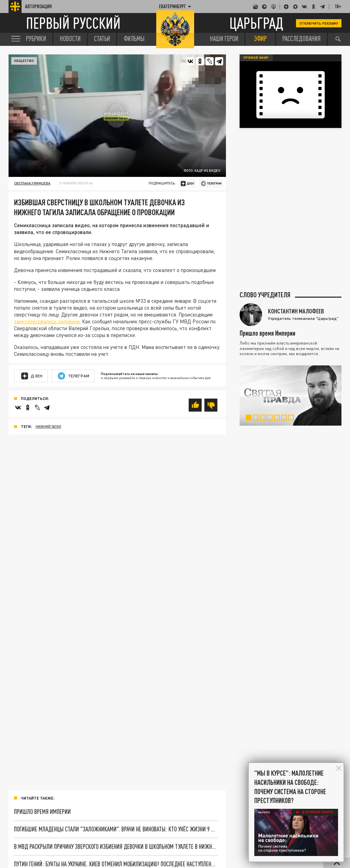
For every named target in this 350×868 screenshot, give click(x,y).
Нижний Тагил (48, 426)
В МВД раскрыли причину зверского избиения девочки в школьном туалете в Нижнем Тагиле (116, 846)
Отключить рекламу (319, 23)
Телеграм (73, 376)
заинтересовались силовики (47, 321)
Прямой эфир (256, 57)
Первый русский (73, 23)
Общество (24, 61)
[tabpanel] (291, 396)
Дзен (32, 376)
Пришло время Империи (42, 812)
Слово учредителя (265, 295)
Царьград (256, 23)
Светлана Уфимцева (32, 183)
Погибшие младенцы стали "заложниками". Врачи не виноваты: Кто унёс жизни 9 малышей (116, 829)
